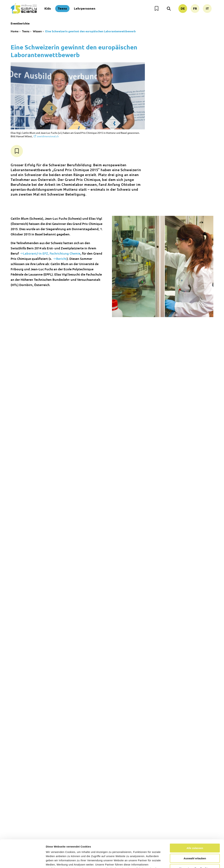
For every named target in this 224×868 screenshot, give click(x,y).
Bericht (61, 259)
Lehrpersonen (85, 8)
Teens (62, 8)
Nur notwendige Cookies (195, 842)
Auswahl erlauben (195, 832)
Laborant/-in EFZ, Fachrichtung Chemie (52, 253)
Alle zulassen (195, 822)
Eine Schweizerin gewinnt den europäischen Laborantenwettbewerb (91, 31)
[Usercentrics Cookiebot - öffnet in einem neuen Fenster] (23, 861)
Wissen (37, 31)
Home (15, 31)
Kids (48, 8)
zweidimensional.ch (48, 136)
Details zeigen (186, 861)
